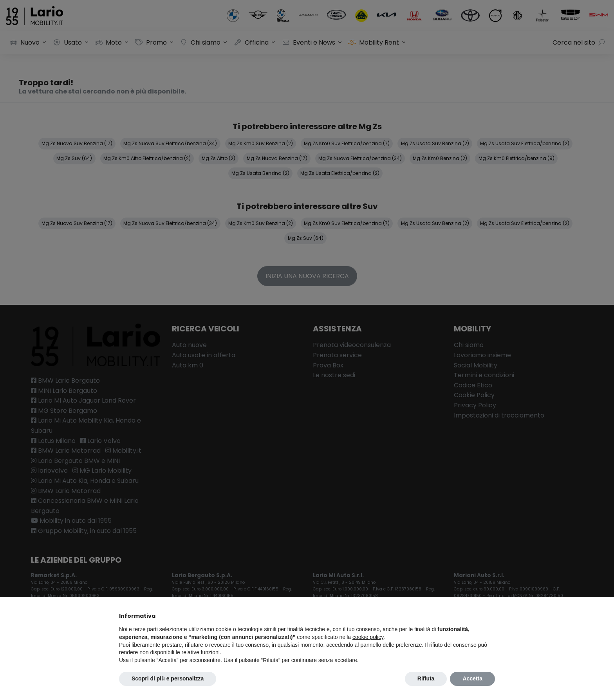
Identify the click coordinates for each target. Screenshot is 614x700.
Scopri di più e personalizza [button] (168, 678)
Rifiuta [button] (426, 678)
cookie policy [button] (368, 637)
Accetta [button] (472, 678)
